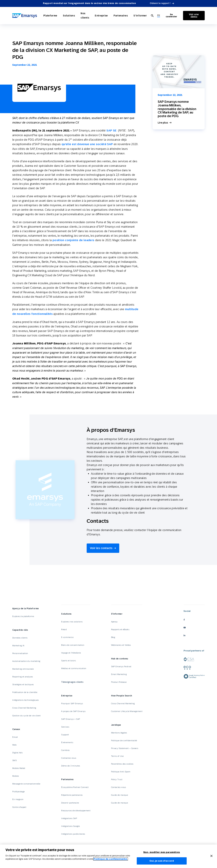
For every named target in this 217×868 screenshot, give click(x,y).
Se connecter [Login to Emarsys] (170, 16)
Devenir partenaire (70, 803)
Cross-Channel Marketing (24, 708)
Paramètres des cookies (122, 764)
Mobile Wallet (19, 768)
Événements (67, 742)
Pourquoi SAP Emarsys (72, 703)
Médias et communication (74, 668)
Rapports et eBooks (120, 629)
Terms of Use (117, 756)
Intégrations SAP (69, 818)
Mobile (16, 776)
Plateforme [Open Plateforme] (50, 16)
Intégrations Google (70, 826)
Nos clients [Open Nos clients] (84, 15)
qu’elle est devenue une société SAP (87, 144)
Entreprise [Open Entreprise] (101, 16)
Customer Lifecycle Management (127, 711)
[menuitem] (157, 16)
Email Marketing (119, 674)
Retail (64, 629)
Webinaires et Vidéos (121, 645)
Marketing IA (18, 646)
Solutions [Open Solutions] (68, 16)
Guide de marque (120, 795)
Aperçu (114, 622)
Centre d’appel (19, 807)
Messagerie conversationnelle (26, 784)
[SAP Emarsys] (25, 16)
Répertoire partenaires (72, 795)
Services (65, 727)
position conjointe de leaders (73, 240)
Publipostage (18, 792)
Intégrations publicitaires (73, 834)
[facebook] (194, 620)
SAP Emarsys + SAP (71, 719)
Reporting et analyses (23, 677)
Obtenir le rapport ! (160, 3)
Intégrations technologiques (26, 700)
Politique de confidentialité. (111, 859)
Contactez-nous (69, 758)
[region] (108, 856)
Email (15, 737)
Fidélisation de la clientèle (25, 692)
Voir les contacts (101, 548)
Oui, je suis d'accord (162, 861)
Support (65, 735)
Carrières (65, 750)
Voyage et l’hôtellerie (71, 653)
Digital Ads (17, 753)
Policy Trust (117, 779)
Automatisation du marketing (26, 661)
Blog (113, 637)
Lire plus (163, 123)
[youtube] (194, 628)
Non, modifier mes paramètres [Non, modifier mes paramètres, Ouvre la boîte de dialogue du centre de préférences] (162, 852)
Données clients (20, 638)
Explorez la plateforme (23, 616)
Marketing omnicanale (23, 669)
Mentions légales (119, 733)
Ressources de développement (76, 811)
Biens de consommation (73, 645)
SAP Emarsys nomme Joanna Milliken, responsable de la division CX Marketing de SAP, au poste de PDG (177, 109)
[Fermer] (211, 856)
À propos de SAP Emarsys (73, 711)
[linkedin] (194, 635)
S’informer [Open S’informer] (139, 16)
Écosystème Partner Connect (75, 787)
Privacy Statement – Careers (125, 748)
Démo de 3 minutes (71, 766)
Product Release (119, 682)
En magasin (18, 799)
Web (14, 745)
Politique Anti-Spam (121, 772)
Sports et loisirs (68, 661)
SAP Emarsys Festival (121, 666)
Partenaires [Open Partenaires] (120, 16)
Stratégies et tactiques (23, 684)
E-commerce (67, 637)
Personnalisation (20, 653)
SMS (14, 760)
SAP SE (112, 131)
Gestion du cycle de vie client (27, 716)
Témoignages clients (72, 682)
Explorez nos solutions (72, 622)
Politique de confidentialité (124, 741)
